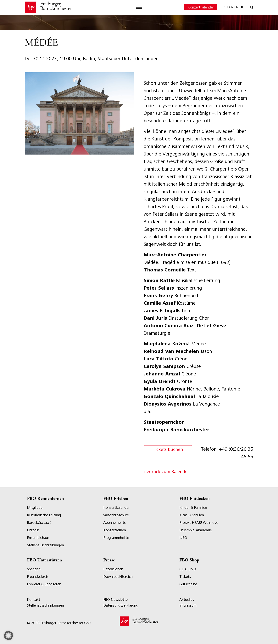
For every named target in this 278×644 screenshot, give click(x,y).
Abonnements (114, 523)
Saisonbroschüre (116, 515)
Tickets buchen (168, 449)
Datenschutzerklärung (121, 605)
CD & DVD (188, 569)
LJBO (183, 538)
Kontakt (34, 600)
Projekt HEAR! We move (199, 523)
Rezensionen (113, 569)
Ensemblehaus (38, 538)
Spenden (34, 569)
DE (242, 7)
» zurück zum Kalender (166, 472)
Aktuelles (187, 600)
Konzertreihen (115, 530)
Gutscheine (188, 584)
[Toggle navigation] (139, 7)
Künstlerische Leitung (44, 515)
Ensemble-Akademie (196, 530)
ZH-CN (228, 7)
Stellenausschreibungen (45, 545)
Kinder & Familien (193, 508)
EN (236, 7)
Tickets (185, 577)
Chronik (33, 530)
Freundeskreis (38, 577)
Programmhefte (116, 538)
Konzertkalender (201, 7)
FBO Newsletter (116, 600)
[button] (8, 636)
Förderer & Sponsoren (44, 584)
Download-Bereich (118, 577)
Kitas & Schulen (192, 515)
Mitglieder (35, 508)
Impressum (188, 605)
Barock (39, 523)
